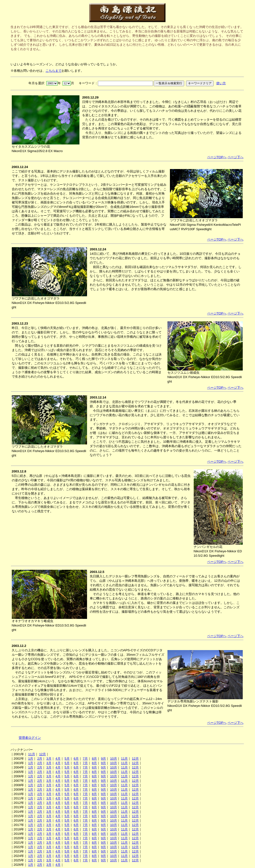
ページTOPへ (217, 157)
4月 (58, 759)
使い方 (221, 83)
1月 (31, 759)
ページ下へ (236, 157)
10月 (114, 759)
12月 (42, 754)
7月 (85, 759)
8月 (94, 759)
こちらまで (54, 71)
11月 (32, 754)
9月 (103, 759)
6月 (76, 759)
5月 (67, 759)
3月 (49, 759)
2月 (40, 759)
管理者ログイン (30, 738)
